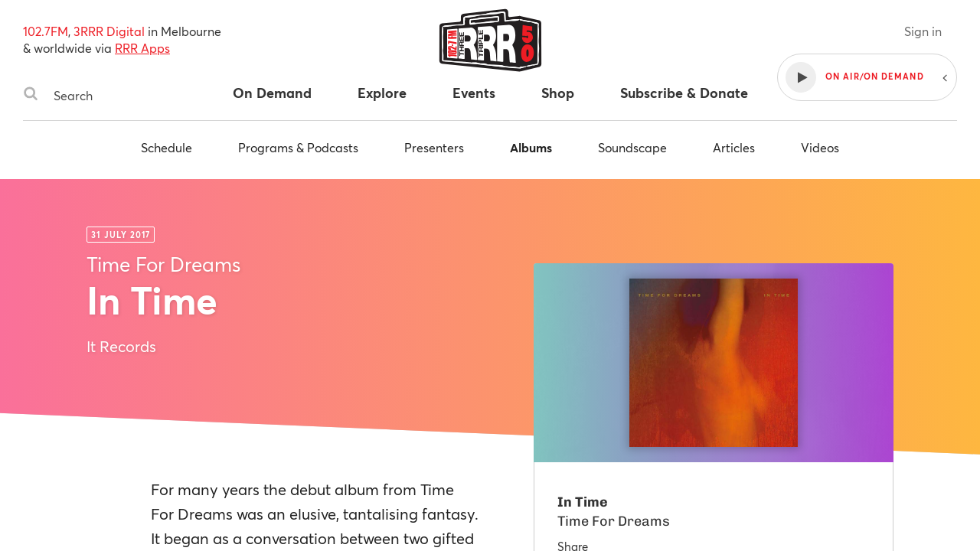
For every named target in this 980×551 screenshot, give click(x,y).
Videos (820, 147)
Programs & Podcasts (298, 147)
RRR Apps (142, 48)
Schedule (167, 147)
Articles (734, 147)
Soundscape (632, 147)
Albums (531, 147)
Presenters (434, 147)
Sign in (923, 31)
